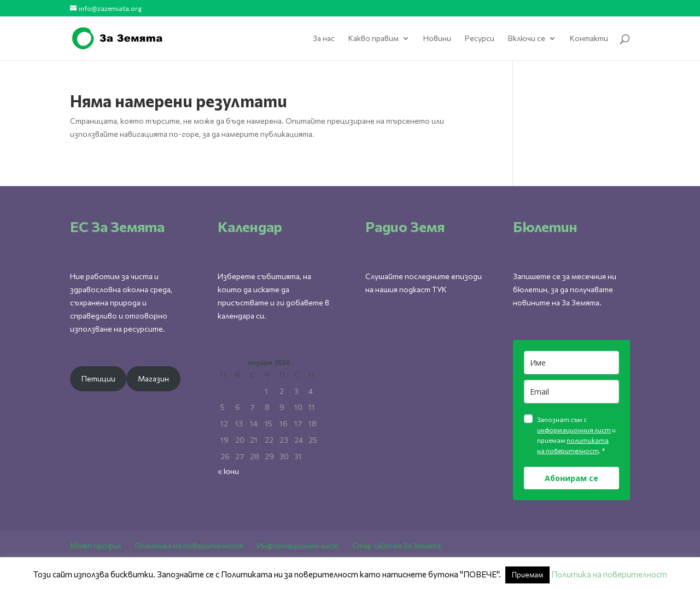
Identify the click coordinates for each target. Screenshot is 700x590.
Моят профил (96, 545)
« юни (228, 471)
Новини (437, 39)
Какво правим (374, 39)
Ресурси (480, 39)
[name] (571, 363)
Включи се (527, 39)
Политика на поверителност (189, 545)
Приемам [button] (527, 575)
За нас (324, 39)
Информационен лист (298, 545)
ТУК (439, 289)
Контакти (589, 39)
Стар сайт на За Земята (396, 545)
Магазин (153, 378)
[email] (571, 392)
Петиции (98, 378)
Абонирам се (571, 478)
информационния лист (574, 430)
